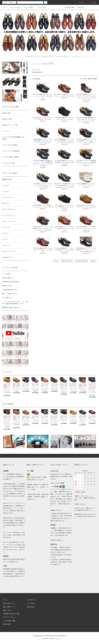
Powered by (49, 639)
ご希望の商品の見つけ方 (10, 290)
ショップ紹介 (6, 274)
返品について (7, 610)
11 (86, 261)
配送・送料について (9, 607)
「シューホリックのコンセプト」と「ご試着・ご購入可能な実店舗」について (15, 303)
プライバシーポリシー (10, 617)
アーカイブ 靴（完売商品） (42, 64)
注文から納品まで (8, 278)
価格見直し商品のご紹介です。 (12, 308)
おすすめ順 (83, 79)
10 (83, 261)
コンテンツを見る (40, 8)
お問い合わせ (80, 8)
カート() (92, 3)
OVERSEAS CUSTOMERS (10, 282)
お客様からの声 (7, 286)
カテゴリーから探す (14, 8)
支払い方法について (9, 603)
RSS (4, 624)
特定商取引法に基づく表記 (11, 614)
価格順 (90, 79)
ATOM (9, 624)
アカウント (81, 3)
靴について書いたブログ (10, 294)
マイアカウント (32, 600)
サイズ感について (8, 298)
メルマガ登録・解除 (67, 8)
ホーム (4, 8)
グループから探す (27, 8)
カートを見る (31, 603)
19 (92, 261)
